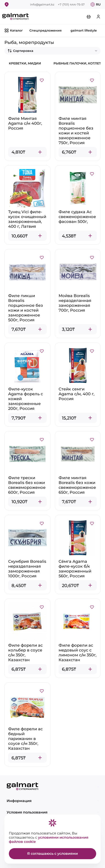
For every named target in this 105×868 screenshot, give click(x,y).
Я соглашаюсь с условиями (52, 854)
